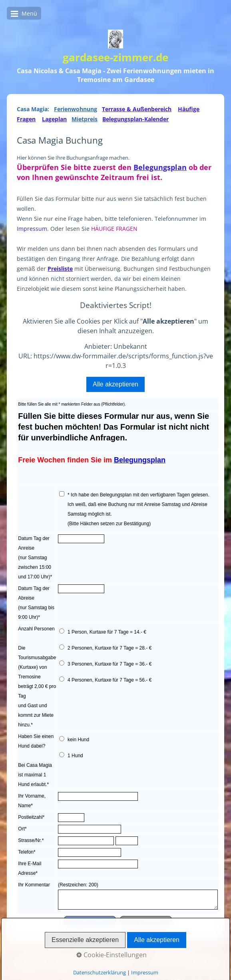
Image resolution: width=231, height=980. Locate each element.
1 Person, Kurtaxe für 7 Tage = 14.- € (107, 632)
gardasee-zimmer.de (115, 57)
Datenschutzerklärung (51, 965)
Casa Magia (107, 958)
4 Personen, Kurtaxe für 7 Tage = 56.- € (110, 680)
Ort (21, 829)
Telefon (26, 852)
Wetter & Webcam (152, 958)
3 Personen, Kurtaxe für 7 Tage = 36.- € (110, 664)
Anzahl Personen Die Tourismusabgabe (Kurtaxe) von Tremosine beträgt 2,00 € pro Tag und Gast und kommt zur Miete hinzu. (37, 677)
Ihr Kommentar (34, 885)
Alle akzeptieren (115, 384)
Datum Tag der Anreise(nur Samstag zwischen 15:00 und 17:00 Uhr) (35, 558)
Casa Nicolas (69, 958)
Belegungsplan (160, 167)
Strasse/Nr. (30, 840)
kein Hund (78, 740)
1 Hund (75, 756)
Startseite (34, 958)
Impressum (32, 229)
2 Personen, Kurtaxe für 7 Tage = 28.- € (110, 648)
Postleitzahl (30, 817)
